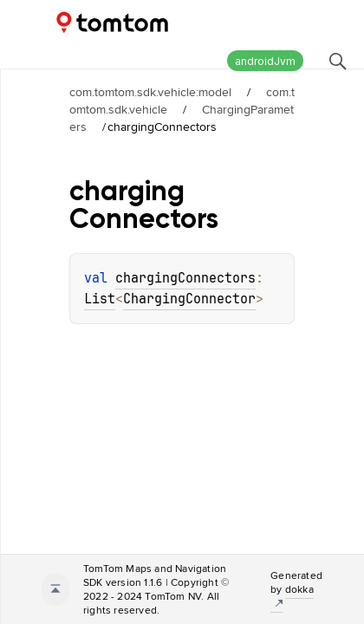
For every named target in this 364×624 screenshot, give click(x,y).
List (100, 299)
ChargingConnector (189, 299)
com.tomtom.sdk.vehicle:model (150, 92)
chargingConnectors (185, 278)
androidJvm (265, 61)
